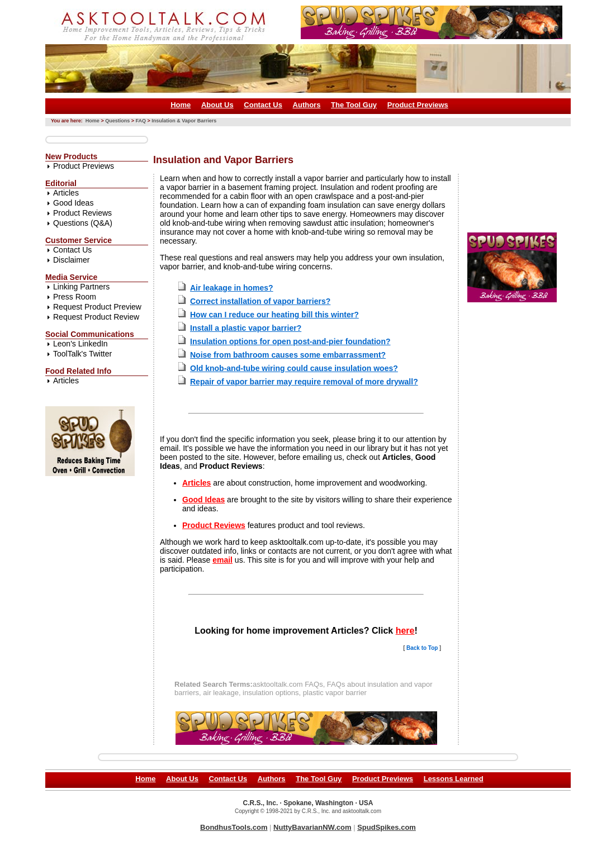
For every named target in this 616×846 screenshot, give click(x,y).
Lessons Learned (454, 779)
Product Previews (418, 105)
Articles (66, 193)
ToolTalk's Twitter (82, 354)
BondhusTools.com (234, 827)
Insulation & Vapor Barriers (184, 121)
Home (181, 105)
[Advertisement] (357, 136)
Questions (117, 121)
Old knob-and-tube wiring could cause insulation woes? (294, 368)
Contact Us (263, 105)
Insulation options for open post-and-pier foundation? (290, 341)
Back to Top (422, 648)
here (405, 631)
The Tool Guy (354, 105)
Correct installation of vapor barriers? (260, 301)
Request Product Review (96, 317)
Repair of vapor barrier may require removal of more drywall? (304, 382)
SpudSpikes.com (387, 827)
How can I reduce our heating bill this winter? (274, 315)
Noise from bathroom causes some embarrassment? (288, 355)
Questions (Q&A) (83, 223)
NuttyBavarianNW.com (312, 827)
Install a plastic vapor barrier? (246, 328)
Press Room (75, 297)
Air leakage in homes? (232, 288)
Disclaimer (71, 260)
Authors (307, 105)
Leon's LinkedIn (80, 344)
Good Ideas (73, 203)
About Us (217, 105)
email (222, 560)
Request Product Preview (97, 307)
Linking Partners (81, 287)
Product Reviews (82, 213)
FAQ (141, 121)
